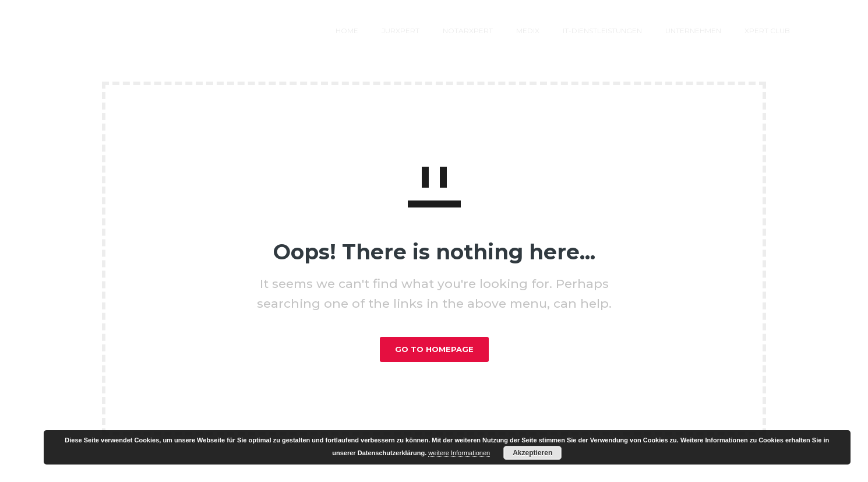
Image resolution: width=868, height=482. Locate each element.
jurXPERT (341, 31)
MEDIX (468, 31)
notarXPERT (408, 31)
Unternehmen (634, 31)
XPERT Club (708, 31)
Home (287, 31)
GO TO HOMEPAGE (434, 349)
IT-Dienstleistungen (543, 31)
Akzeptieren (532, 453)
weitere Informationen (459, 453)
